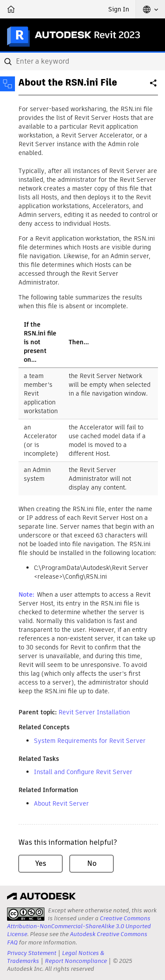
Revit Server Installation (94, 712)
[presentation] (26, 914)
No (92, 863)
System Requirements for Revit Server (90, 741)
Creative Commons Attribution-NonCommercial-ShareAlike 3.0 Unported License (79, 926)
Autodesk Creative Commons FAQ (77, 938)
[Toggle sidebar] (7, 84)
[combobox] (82, 61)
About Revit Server (61, 803)
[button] (150, 9)
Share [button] (154, 86)
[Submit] (9, 61)
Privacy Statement (32, 953)
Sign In (119, 9)
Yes (41, 863)
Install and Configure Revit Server (83, 772)
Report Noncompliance (76, 961)
